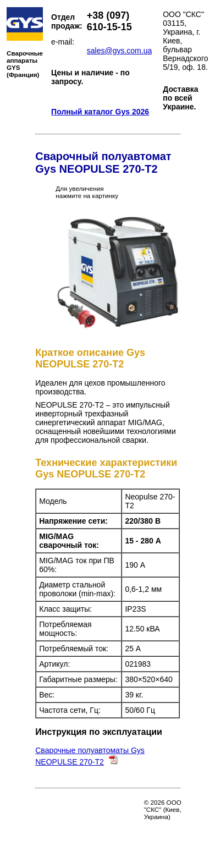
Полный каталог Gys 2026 (100, 112)
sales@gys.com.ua (119, 51)
